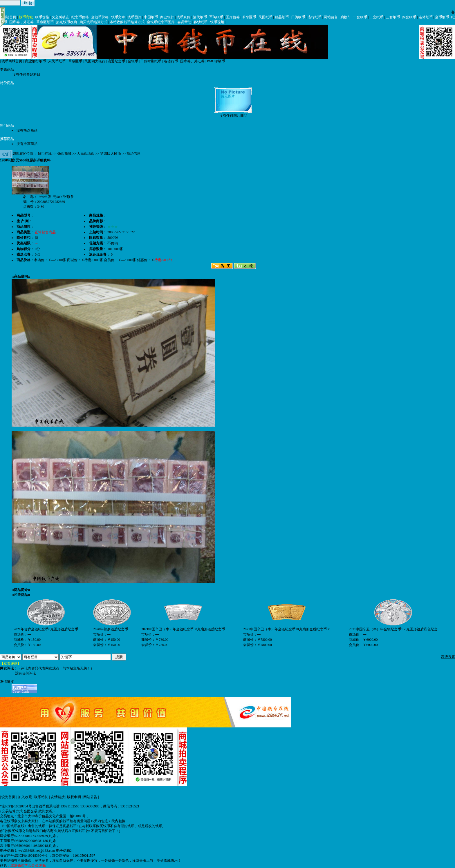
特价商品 (7, 83)
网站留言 (331, 17)
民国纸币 (266, 17)
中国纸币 (151, 17)
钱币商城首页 (12, 61)
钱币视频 (217, 22)
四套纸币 (409, 17)
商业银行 (167, 17)
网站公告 (90, 797)
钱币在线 (45, 154)
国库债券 (233, 17)
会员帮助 (184, 22)
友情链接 (58, 797)
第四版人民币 (111, 154)
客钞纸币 (201, 22)
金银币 (133, 61)
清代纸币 (200, 17)
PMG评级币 (216, 61)
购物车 (346, 17)
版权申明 (74, 797)
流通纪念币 (116, 61)
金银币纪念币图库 (161, 22)
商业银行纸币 (35, 61)
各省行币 (171, 61)
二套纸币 (376, 17)
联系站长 (41, 797)
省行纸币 (315, 17)
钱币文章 (118, 17)
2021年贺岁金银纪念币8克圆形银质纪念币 (46, 629)
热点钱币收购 (66, 22)
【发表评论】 (10, 663)
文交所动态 (60, 17)
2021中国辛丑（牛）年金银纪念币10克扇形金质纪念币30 (287, 629)
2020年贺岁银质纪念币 (111, 629)
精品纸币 (282, 17)
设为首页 (8, 797)
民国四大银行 (95, 61)
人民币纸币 (57, 61)
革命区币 (249, 17)
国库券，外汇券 (21, 22)
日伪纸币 (298, 17)
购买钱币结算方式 (93, 22)
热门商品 (7, 125)
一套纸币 (360, 17)
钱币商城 (26, 17)
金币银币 (442, 17)
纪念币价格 (80, 17)
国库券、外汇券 (192, 61)
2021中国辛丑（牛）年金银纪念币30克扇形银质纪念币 (183, 629)
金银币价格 (100, 17)
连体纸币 (426, 17)
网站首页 (9, 17)
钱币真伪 (183, 17)
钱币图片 (134, 17)
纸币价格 (42, 17)
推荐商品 (7, 139)
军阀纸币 (216, 17)
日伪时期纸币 (151, 61)
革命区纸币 (45, 22)
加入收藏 (25, 797)
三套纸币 (393, 17)
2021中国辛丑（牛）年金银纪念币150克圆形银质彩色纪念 (393, 629)
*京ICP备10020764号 (16, 806)
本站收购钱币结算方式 (127, 22)
